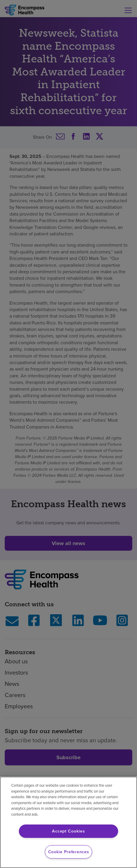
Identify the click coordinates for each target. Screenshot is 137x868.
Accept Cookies (68, 831)
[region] (68, 822)
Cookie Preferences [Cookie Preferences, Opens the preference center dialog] (69, 852)
